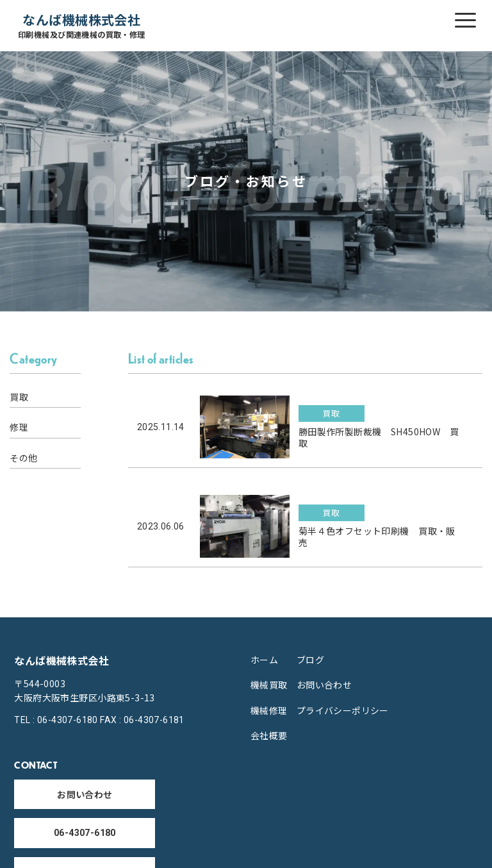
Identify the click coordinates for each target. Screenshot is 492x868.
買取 (19, 397)
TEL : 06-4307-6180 (56, 720)
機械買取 (269, 685)
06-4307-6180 (85, 833)
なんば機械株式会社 (82, 26)
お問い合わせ (324, 685)
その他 (23, 458)
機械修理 (269, 710)
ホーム (264, 660)
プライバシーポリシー (343, 710)
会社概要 (269, 735)
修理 (19, 427)
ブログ (310, 660)
